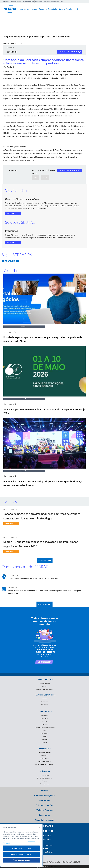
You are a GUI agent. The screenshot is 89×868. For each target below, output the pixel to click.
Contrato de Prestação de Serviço (44, 764)
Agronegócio (44, 715)
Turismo (45, 739)
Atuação (45, 781)
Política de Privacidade (44, 761)
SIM (36, 178)
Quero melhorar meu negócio (44, 689)
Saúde (44, 736)
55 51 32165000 (45, 848)
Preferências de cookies (21, 860)
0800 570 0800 (45, 836)
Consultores (39, 2)
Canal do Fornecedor (45, 820)
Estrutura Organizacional (45, 778)
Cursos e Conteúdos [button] (45, 695)
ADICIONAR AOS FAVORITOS (70, 52)
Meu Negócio (25, 9)
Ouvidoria (44, 755)
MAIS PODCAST (44, 604)
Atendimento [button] (45, 749)
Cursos (35, 9)
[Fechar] (40, 827)
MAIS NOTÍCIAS (45, 560)
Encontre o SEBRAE (28, 2)
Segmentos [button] (45, 711)
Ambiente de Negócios (45, 795)
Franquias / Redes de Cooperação (44, 727)
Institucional (6, 2)
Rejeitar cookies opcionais (21, 854)
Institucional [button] (44, 771)
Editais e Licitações (16, 2)
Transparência (44, 784)
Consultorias (53, 9)
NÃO (45, 178)
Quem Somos (45, 775)
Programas (44, 705)
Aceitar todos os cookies (21, 848)
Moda (44, 730)
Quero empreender (45, 683)
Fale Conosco (44, 758)
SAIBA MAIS (11, 213)
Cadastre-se (44, 815)
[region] (21, 845)
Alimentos (44, 718)
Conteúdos (43, 9)
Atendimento (71, 9)
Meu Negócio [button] (44, 679)
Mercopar (44, 742)
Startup (44, 721)
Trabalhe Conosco (44, 810)
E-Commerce (45, 724)
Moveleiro (44, 733)
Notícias (62, 9)
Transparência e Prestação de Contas (54, 2)
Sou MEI (44, 686)
